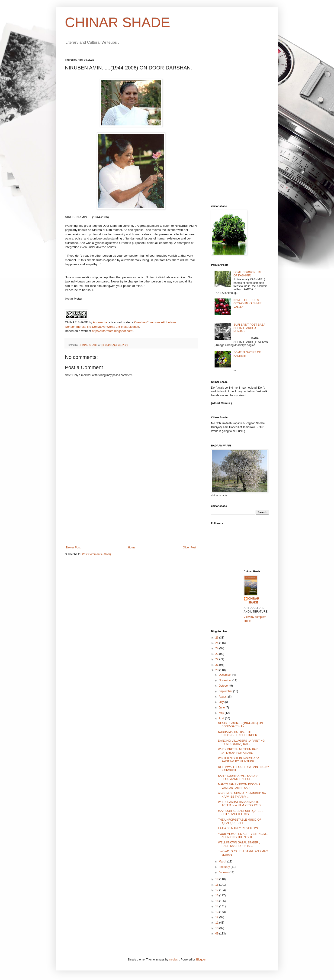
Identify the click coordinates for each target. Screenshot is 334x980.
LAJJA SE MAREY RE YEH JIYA (238, 828)
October (224, 686)
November (226, 680)
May (222, 713)
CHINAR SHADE (117, 22)
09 (217, 934)
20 (217, 670)
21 (217, 665)
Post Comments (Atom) (96, 554)
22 (217, 659)
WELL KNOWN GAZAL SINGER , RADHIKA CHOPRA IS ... (239, 844)
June (222, 708)
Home (132, 547)
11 (217, 923)
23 (217, 654)
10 (217, 928)
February (225, 867)
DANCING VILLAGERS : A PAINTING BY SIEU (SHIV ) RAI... (241, 742)
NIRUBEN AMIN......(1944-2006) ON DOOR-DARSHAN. (240, 725)
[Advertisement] (131, 511)
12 (217, 917)
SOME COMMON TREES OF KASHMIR (250, 274)
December (226, 675)
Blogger (201, 960)
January (224, 872)
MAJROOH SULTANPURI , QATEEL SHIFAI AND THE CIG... (241, 813)
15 (217, 901)
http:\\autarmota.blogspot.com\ (113, 331)
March (223, 862)
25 (217, 643)
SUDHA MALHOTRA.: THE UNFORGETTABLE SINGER (238, 734)
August (223, 697)
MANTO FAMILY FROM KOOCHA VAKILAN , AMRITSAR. (239, 786)
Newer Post (73, 547)
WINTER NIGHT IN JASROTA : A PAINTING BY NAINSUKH (239, 760)
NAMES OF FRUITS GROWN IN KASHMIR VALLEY (248, 303)
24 (217, 648)
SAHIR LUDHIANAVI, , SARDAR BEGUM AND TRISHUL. (238, 777)
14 (217, 906)
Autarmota (100, 322)
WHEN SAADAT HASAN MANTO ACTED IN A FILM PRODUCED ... (241, 804)
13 (217, 912)
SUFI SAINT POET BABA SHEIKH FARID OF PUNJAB (249, 328)
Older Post (189, 547)
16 (217, 895)
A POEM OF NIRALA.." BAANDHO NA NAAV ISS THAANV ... (242, 795)
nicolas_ (174, 960)
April (222, 718)
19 (217, 879)
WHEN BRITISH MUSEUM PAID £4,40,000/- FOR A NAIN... (238, 751)
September (226, 691)
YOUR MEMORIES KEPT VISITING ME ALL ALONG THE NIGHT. (243, 836)
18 (217, 885)
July (222, 702)
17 (217, 890)
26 (217, 638)
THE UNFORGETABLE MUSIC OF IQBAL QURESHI (240, 821)
